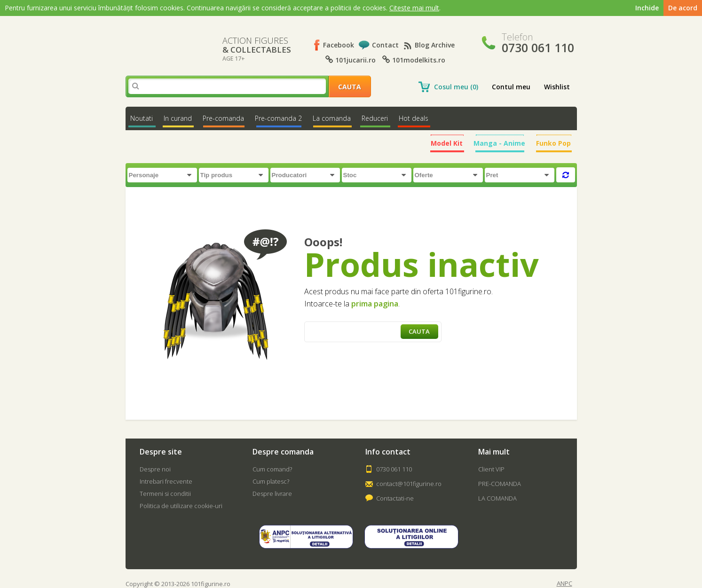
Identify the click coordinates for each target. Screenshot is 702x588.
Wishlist (557, 87)
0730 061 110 (394, 469)
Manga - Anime (499, 143)
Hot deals (414, 118)
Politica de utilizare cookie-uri (181, 506)
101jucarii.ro (351, 60)
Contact (385, 45)
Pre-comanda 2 (278, 118)
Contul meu (511, 87)
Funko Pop (553, 143)
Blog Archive (435, 45)
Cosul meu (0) (456, 87)
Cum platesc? (271, 481)
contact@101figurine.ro (409, 484)
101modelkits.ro (414, 60)
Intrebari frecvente (166, 481)
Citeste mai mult (414, 8)
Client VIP (491, 469)
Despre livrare (272, 494)
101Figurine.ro (166, 42)
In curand (178, 118)
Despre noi (155, 469)
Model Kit (447, 143)
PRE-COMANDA (500, 484)
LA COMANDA (497, 498)
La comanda (332, 118)
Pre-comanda (223, 118)
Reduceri (375, 118)
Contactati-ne (395, 498)
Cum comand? (272, 469)
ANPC (564, 584)
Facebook (339, 45)
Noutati (142, 118)
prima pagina (375, 304)
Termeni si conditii (165, 494)
